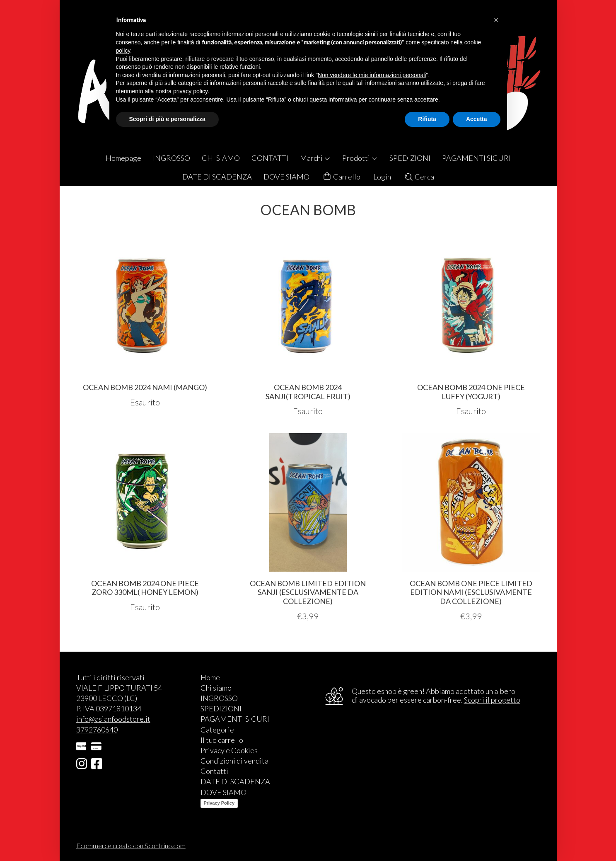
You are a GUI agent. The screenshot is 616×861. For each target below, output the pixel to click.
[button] (496, 20)
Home (210, 677)
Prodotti (360, 158)
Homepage (123, 158)
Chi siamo (216, 688)
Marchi (315, 158)
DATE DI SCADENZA (217, 177)
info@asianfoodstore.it (113, 719)
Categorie (217, 730)
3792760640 (97, 730)
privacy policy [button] (190, 91)
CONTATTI (270, 158)
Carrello (341, 177)
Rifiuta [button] (427, 119)
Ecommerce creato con (131, 845)
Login (382, 177)
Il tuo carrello (222, 740)
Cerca (419, 177)
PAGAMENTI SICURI (476, 158)
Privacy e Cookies (229, 750)
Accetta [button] (477, 119)
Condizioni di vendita (234, 761)
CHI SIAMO (221, 158)
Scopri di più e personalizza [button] (167, 119)
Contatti (214, 771)
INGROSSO (172, 158)
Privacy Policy (219, 803)
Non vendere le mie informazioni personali (372, 75)
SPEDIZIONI (410, 158)
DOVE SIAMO (286, 177)
